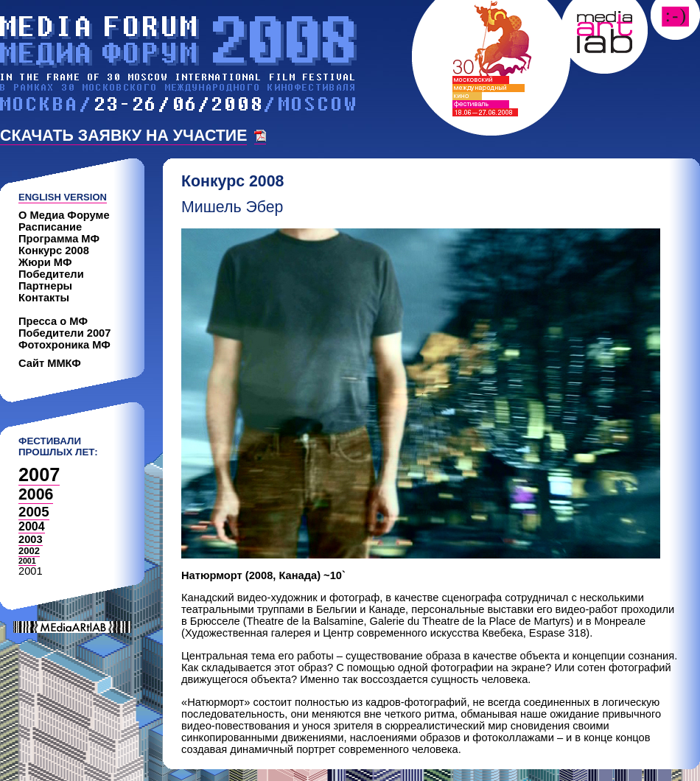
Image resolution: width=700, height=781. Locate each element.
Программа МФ (59, 239)
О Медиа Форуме (64, 215)
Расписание (50, 227)
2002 (29, 551)
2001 (27, 561)
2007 (39, 474)
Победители (51, 274)
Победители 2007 (64, 333)
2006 (36, 494)
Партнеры (45, 286)
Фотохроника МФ (64, 345)
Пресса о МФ (53, 321)
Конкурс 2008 (54, 251)
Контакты (44, 298)
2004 (32, 526)
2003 (31, 539)
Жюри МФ (45, 262)
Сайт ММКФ (50, 363)
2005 (34, 512)
